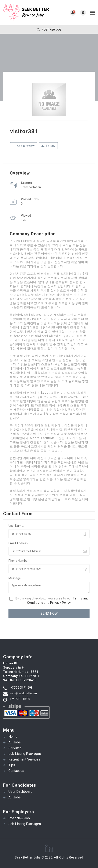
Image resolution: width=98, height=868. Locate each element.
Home (13, 737)
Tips (12, 765)
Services (15, 748)
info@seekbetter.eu (24, 693)
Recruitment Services (24, 759)
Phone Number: (19, 561)
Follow (48, 146)
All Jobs (15, 742)
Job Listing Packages (25, 754)
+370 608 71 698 (21, 688)
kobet (45, 393)
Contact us (16, 771)
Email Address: (18, 543)
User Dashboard (20, 792)
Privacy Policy (60, 603)
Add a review (24, 146)
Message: (15, 578)
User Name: (16, 526)
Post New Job (49, 30)
